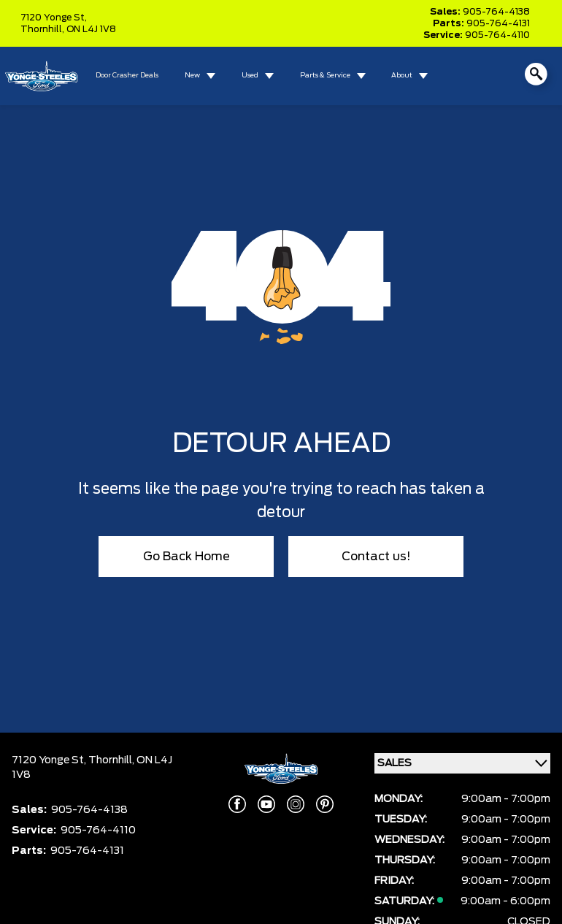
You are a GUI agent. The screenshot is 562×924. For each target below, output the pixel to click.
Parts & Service (325, 76)
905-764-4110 (497, 35)
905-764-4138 (496, 12)
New (192, 76)
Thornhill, (43, 29)
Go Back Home (186, 557)
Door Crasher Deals (127, 76)
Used (250, 76)
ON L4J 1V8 (91, 29)
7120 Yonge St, (54, 18)
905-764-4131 (498, 23)
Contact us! (376, 557)
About (402, 76)
